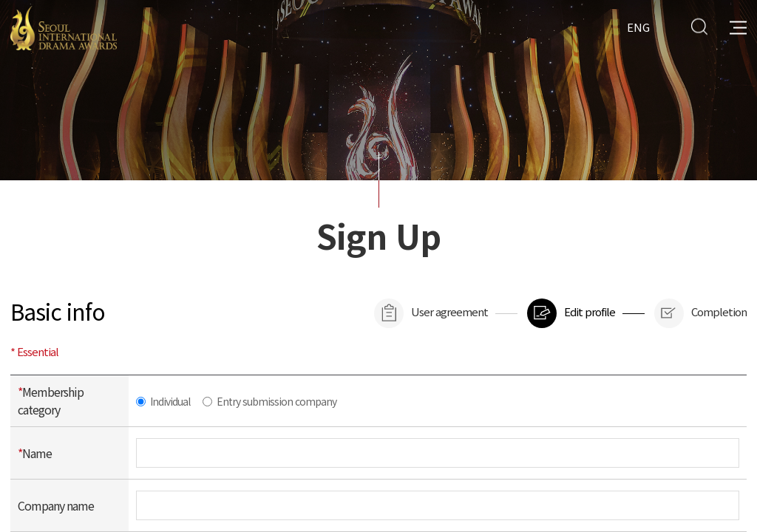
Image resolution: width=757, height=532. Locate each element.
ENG (638, 26)
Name (35, 453)
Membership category (51, 400)
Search (699, 26)
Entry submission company (276, 401)
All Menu (738, 26)
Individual (170, 401)
